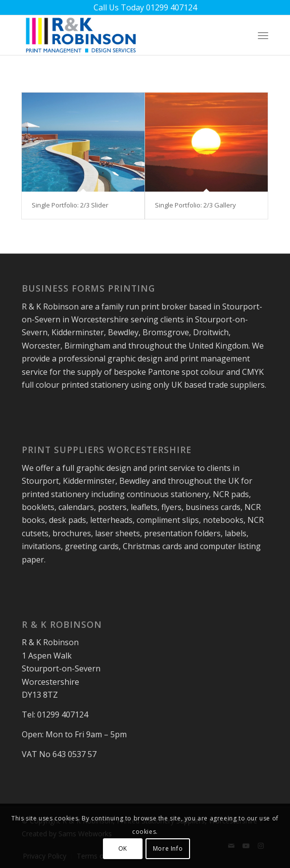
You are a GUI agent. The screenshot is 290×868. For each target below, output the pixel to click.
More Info (168, 848)
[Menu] (263, 35)
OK (123, 848)
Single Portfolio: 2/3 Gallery (195, 205)
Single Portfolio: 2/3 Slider (70, 205)
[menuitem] (263, 35)
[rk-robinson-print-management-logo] (120, 35)
